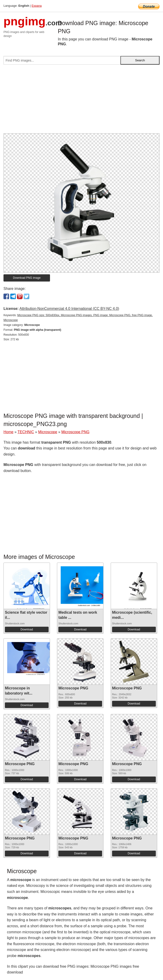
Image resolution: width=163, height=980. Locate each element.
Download (27, 629)
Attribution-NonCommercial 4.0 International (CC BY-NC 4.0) (69, 309)
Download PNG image (27, 278)
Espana (37, 6)
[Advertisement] (81, 101)
